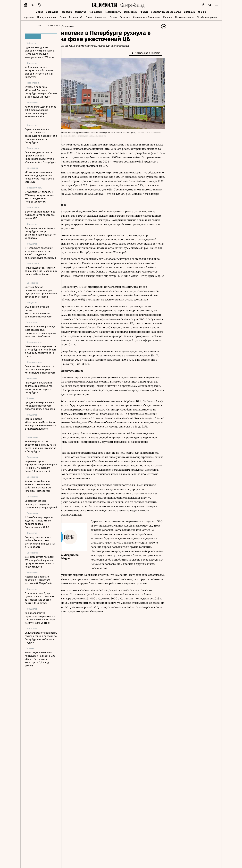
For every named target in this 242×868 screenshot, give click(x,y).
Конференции (27, 17)
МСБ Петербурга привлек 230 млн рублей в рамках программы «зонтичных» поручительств (39, 562)
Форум (144, 11)
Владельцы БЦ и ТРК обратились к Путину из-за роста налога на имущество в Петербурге (40, 446)
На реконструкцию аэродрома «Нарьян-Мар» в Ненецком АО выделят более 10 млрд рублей (41, 466)
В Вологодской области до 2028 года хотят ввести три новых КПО (40, 215)
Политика (67, 11)
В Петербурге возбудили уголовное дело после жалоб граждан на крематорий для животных (40, 253)
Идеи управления (47, 17)
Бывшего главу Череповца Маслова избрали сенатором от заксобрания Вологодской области (40, 332)
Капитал (168, 17)
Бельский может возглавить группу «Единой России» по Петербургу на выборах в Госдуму (41, 638)
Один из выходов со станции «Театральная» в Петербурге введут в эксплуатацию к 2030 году (39, 52)
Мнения (202, 11)
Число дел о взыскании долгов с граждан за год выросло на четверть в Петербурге (39, 388)
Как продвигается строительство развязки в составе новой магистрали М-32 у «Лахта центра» (40, 618)
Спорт (89, 17)
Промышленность (185, 17)
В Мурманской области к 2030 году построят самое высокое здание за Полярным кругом (39, 197)
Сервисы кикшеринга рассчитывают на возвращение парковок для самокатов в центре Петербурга (41, 136)
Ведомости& (76, 17)
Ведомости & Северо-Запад (166, 11)
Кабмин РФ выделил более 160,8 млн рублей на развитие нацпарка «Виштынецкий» (40, 112)
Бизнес (39, 11)
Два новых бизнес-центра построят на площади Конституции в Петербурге (40, 369)
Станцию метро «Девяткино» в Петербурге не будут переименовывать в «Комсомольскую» (40, 424)
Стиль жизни (131, 11)
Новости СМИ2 (73, 719)
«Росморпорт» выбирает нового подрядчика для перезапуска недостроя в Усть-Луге (39, 177)
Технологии (96, 11)
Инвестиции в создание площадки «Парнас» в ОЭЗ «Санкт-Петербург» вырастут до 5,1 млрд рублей (40, 659)
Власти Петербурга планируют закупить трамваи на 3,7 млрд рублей (41, 504)
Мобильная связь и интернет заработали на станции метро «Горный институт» (39, 72)
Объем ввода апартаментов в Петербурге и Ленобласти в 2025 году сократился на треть (41, 351)
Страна (113, 17)
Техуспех (125, 17)
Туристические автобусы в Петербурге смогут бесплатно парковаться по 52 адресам (40, 233)
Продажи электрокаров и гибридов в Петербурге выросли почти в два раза (40, 406)
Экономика (52, 11)
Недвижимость (113, 11)
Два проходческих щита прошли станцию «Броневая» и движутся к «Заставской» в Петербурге (40, 157)
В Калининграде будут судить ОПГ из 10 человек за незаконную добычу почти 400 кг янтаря (39, 598)
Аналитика (101, 17)
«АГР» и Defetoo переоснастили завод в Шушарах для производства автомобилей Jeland (41, 292)
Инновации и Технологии (146, 17)
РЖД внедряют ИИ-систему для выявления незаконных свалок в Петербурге (41, 271)
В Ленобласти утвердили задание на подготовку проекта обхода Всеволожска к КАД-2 (39, 522)
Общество (81, 11)
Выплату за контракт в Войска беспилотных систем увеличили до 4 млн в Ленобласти (40, 542)
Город (63, 17)
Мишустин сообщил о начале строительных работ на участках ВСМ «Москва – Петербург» (38, 486)
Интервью (189, 11)
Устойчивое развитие (209, 17)
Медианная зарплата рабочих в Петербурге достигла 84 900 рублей (38, 580)
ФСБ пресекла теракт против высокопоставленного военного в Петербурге (38, 312)
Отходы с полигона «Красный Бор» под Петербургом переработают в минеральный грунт (41, 92)
